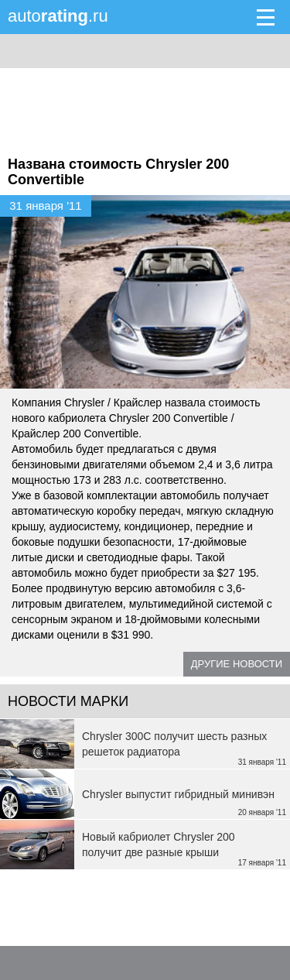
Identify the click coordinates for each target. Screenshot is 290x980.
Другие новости (237, 664)
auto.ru (58, 16)
